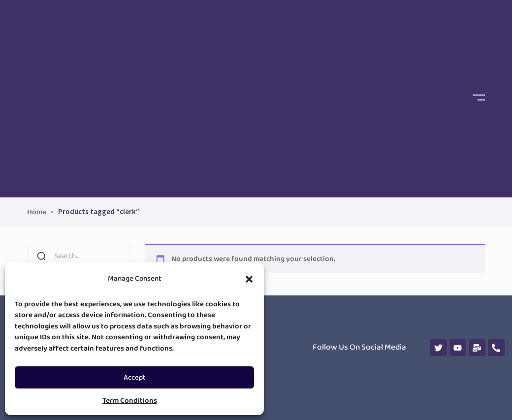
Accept (135, 378)
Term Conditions (130, 401)
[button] (249, 279)
